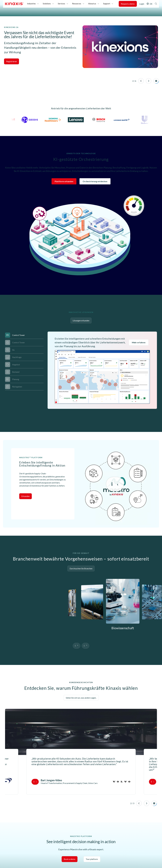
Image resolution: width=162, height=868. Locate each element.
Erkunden (26, 471)
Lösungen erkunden (81, 320)
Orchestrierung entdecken (95, 181)
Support (107, 3)
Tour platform (92, 834)
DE (151, 4)
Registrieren (12, 61)
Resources (77, 3)
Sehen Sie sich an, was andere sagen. (81, 672)
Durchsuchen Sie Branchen (81, 543)
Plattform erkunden (64, 181)
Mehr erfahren (139, 342)
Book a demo (70, 834)
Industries (31, 3)
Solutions (47, 3)
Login (142, 4)
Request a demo (128, 4)
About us (92, 3)
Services (61, 3)
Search (156, 4)
